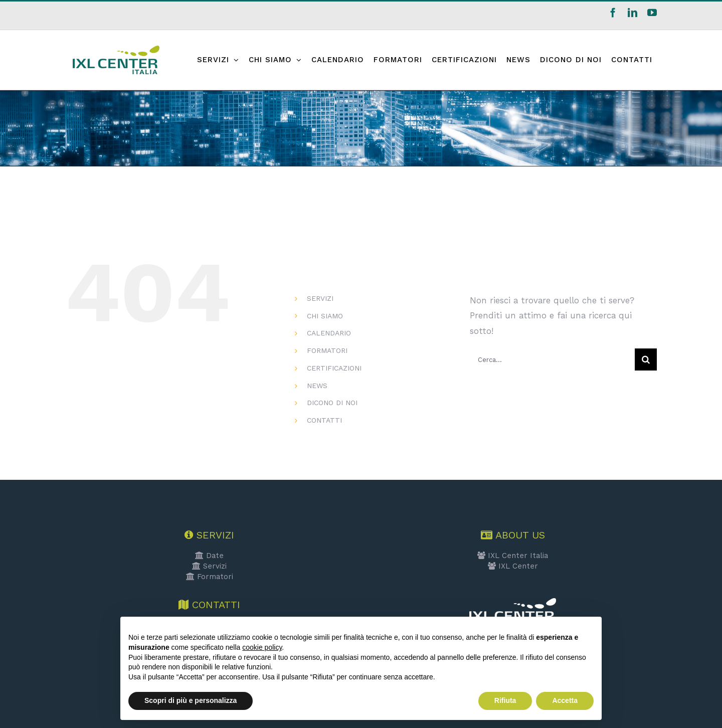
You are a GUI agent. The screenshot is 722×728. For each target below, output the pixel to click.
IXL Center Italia (513, 556)
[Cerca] (646, 359)
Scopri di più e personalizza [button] (191, 700)
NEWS (317, 386)
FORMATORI (327, 350)
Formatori (210, 577)
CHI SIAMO (325, 316)
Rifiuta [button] (505, 700)
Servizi (209, 566)
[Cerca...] (552, 359)
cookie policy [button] (262, 647)
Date (209, 556)
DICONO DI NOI (332, 403)
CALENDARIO (329, 333)
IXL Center (513, 566)
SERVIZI (320, 298)
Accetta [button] (565, 700)
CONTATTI (324, 420)
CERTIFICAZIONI (334, 368)
